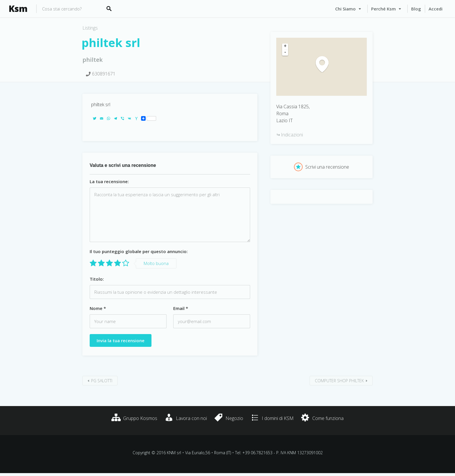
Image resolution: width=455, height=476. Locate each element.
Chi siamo (345, 9)
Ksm (18, 9)
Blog (416, 9)
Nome (98, 308)
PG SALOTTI (102, 381)
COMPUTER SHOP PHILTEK (339, 381)
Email (181, 308)
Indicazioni (292, 135)
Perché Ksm (383, 9)
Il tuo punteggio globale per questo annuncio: (139, 251)
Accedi (436, 9)
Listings (90, 28)
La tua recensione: (109, 181)
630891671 (104, 74)
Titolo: (97, 279)
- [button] (285, 53)
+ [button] (285, 46)
